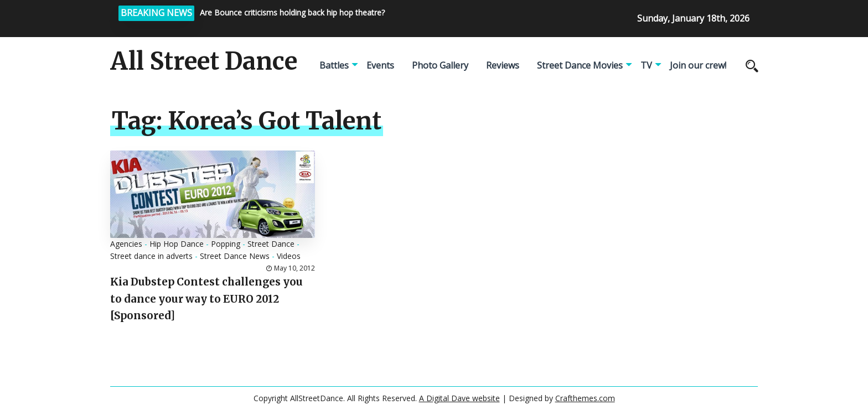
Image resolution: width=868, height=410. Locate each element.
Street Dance (271, 244)
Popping (226, 244)
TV (646, 65)
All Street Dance (204, 61)
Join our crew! (698, 65)
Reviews (503, 65)
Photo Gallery (440, 65)
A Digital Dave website (459, 398)
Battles (334, 65)
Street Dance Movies (580, 65)
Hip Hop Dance (177, 244)
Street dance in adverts (151, 256)
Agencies (126, 244)
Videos (289, 256)
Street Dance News (235, 256)
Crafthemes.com (585, 398)
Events (380, 65)
